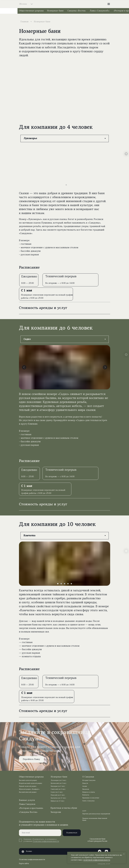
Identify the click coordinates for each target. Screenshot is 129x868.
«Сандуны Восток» (28, 812)
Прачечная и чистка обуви (64, 808)
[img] (65, 4)
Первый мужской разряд (28, 786)
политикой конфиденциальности (97, 860)
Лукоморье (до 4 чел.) (58, 780)
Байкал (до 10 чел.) (58, 801)
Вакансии (86, 789)
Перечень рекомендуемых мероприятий (96, 814)
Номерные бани (55, 11)
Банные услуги (27, 800)
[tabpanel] (64, 203)
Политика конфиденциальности (32, 860)
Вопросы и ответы (89, 792)
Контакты (86, 795)
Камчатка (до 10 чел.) (58, 798)
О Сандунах (88, 777)
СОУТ (84, 811)
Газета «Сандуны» (89, 801)
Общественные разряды (31, 11)
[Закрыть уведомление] (124, 854)
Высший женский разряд (28, 792)
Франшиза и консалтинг (91, 798)
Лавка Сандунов (27, 804)
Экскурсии (56, 812)
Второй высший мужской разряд (31, 783)
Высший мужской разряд (28, 780)
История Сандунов (89, 780)
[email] (40, 833)
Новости (85, 783)
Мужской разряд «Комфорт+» (29, 789)
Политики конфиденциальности (46, 841)
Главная (24, 22)
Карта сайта (24, 864)
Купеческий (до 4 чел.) (59, 783)
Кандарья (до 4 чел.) (58, 786)
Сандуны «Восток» (77, 11)
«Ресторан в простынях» (31, 808)
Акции (85, 786)
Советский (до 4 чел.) (58, 789)
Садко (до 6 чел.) (57, 792)
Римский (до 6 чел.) (58, 795)
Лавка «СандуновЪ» (100, 11)
